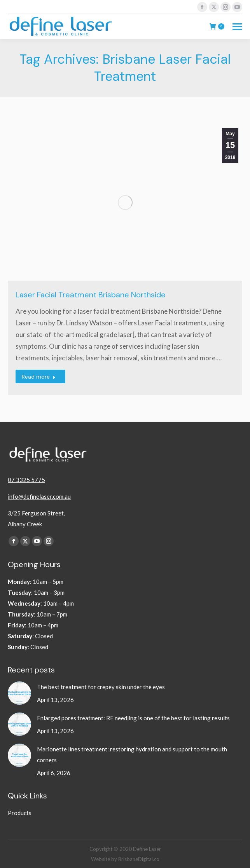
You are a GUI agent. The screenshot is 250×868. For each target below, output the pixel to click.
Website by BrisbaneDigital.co (125, 859)
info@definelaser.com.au (39, 496)
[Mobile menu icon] (237, 27)
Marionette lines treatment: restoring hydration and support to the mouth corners (132, 754)
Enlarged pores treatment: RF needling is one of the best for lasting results (134, 718)
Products (20, 813)
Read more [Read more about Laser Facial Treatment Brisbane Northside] (39, 377)
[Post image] (19, 693)
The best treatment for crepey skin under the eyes (101, 687)
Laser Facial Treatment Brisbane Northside (91, 295)
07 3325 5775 (26, 480)
